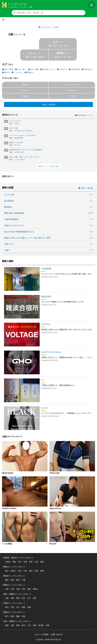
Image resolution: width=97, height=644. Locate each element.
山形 (36, 562)
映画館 (25, 96)
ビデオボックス (72, 90)
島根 (29, 607)
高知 (23, 616)
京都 (18, 589)
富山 (23, 598)
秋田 (31, 562)
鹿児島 (41, 625)
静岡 (12, 580)
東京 (7, 571)
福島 (42, 562)
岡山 (7, 607)
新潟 (18, 598)
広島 (12, 607)
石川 (29, 598)
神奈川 (13, 571)
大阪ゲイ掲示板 (48, 104)
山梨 (7, 598)
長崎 (18, 625)
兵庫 (12, 589)
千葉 (25, 571)
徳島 (12, 616)
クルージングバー (72, 85)
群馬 (42, 571)
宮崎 (35, 625)
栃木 (31, 571)
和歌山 (35, 589)
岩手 (20, 562)
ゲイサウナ (25, 90)
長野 (12, 598)
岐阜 (18, 580)
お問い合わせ (57, 634)
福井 (35, 598)
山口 (18, 607)
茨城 (36, 571)
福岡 (7, 625)
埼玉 (20, 571)
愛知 (7, 580)
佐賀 (12, 625)
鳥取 (23, 607)
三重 (23, 580)
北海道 (8, 562)
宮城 (25, 562)
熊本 (23, 625)
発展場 (25, 85)
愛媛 (18, 616)
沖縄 (47, 625)
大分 (29, 625)
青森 (14, 562)
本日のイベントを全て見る (48, 166)
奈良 (23, 589)
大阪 (7, 589)
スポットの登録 (41, 634)
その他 (72, 96)
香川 (7, 616)
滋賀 (29, 589)
